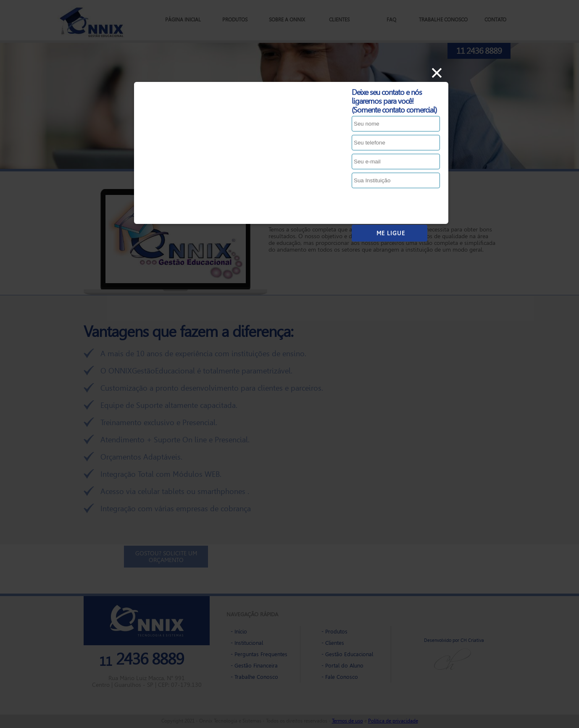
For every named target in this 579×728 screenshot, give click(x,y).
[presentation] (416, 206)
